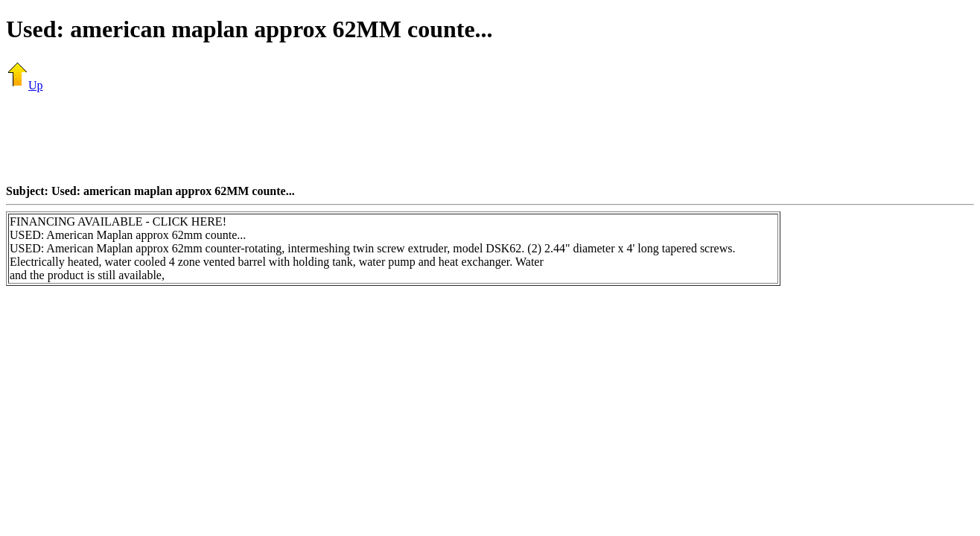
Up (25, 85)
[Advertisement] (490, 138)
